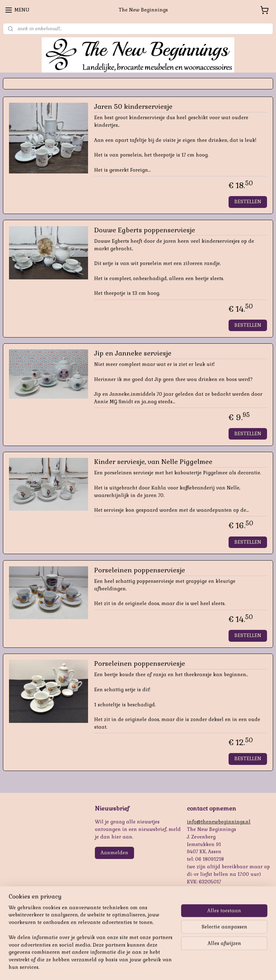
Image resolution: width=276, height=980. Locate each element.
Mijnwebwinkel (220, 967)
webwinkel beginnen (161, 967)
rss (135, 967)
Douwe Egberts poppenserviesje (145, 230)
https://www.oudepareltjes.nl (36, 939)
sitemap (121, 967)
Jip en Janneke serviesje (133, 353)
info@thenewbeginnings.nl (219, 822)
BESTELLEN (248, 202)
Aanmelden (114, 853)
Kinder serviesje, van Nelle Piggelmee (153, 462)
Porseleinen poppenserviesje (140, 570)
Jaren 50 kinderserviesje (133, 107)
